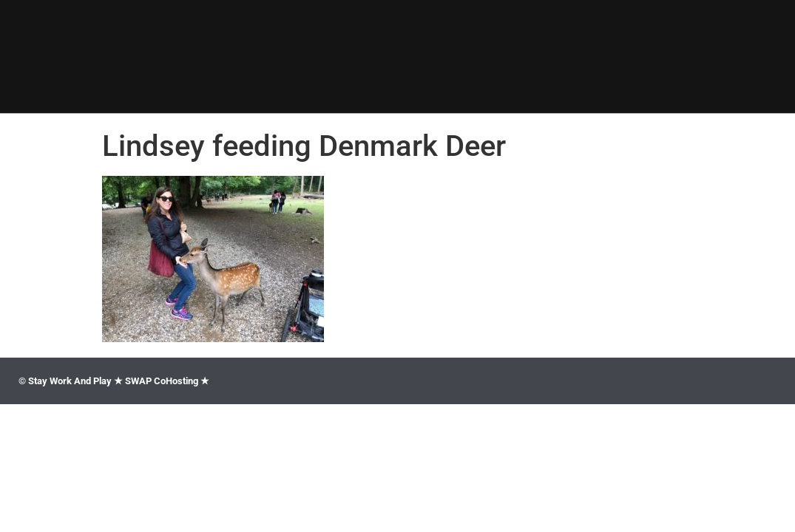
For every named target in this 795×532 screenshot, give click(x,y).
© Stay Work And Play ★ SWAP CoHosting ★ (114, 381)
